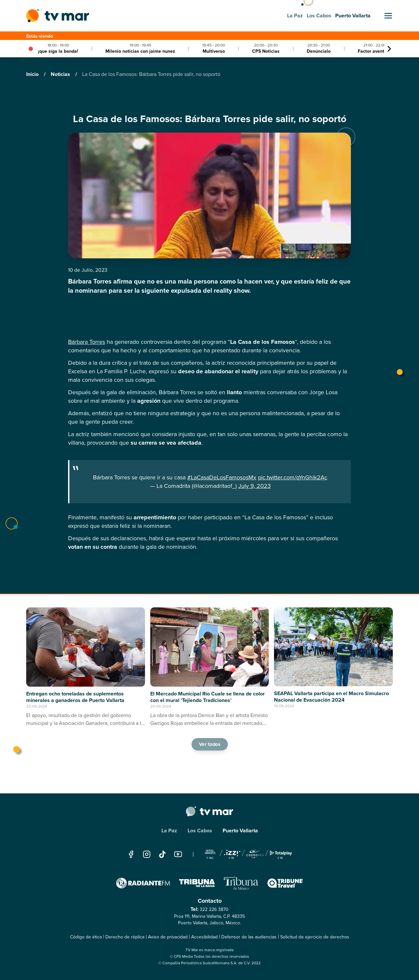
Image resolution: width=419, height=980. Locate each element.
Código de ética (86, 937)
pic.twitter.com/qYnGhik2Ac (293, 477)
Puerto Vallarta (240, 831)
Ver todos (209, 744)
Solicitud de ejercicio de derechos (315, 937)
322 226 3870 (214, 909)
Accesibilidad (204, 937)
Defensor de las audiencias (249, 937)
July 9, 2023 (255, 486)
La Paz (169, 831)
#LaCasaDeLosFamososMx (222, 477)
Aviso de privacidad (168, 937)
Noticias (61, 74)
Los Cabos (200, 831)
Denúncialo (319, 51)
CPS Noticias (266, 51)
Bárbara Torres (87, 342)
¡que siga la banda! (58, 51)
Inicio (33, 74)
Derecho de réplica (125, 937)
